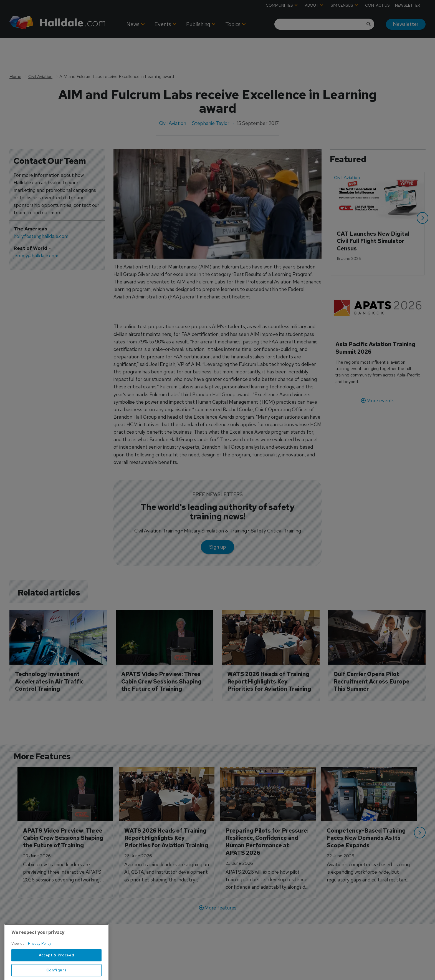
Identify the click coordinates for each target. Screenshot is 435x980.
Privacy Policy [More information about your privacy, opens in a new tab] (40, 965)
